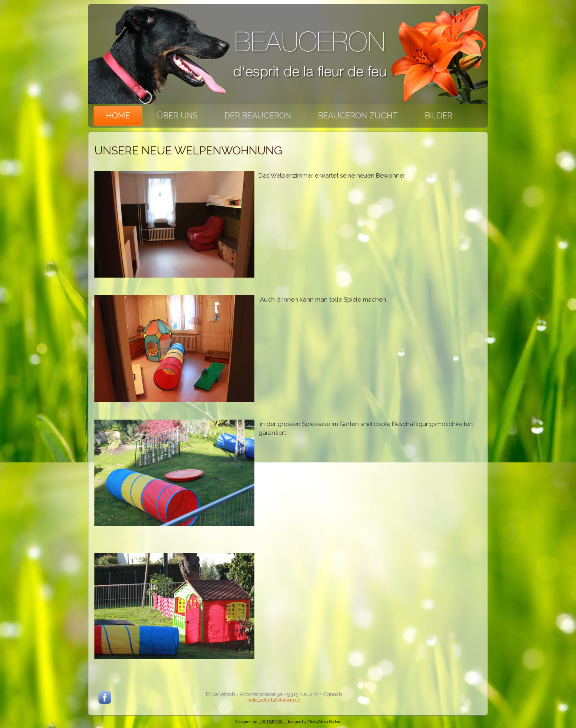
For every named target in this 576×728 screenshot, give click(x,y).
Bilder (439, 116)
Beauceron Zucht (358, 116)
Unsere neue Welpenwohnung (188, 151)
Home (118, 116)
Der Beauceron (258, 116)
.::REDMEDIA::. (272, 722)
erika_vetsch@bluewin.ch (274, 700)
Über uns (177, 116)
